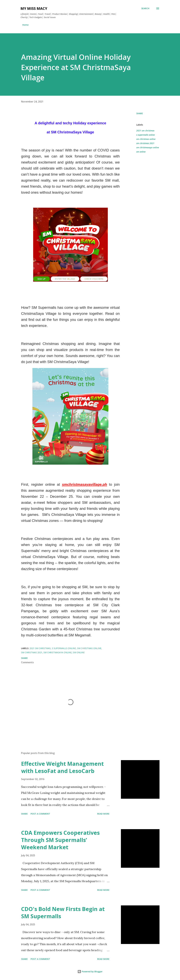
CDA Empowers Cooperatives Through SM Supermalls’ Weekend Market (60, 840)
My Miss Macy (34, 8)
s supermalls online (145, 135)
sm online (141, 152)
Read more (103, 814)
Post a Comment (40, 814)
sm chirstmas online (146, 139)
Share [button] (140, 113)
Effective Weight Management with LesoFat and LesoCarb (62, 767)
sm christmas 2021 (145, 143)
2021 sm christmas (145, 131)
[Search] (145, 8)
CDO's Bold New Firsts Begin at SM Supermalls (63, 913)
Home (25, 25)
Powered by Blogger (90, 971)
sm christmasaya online (148, 147)
